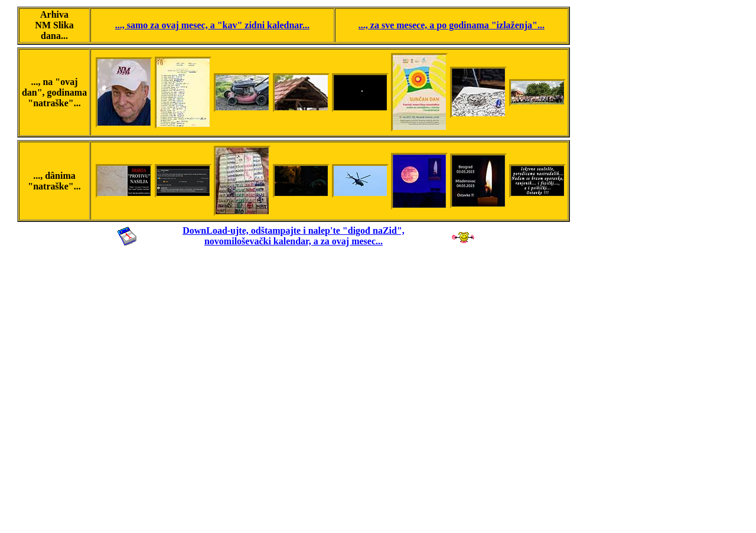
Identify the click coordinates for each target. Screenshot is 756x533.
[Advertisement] (294, 388)
